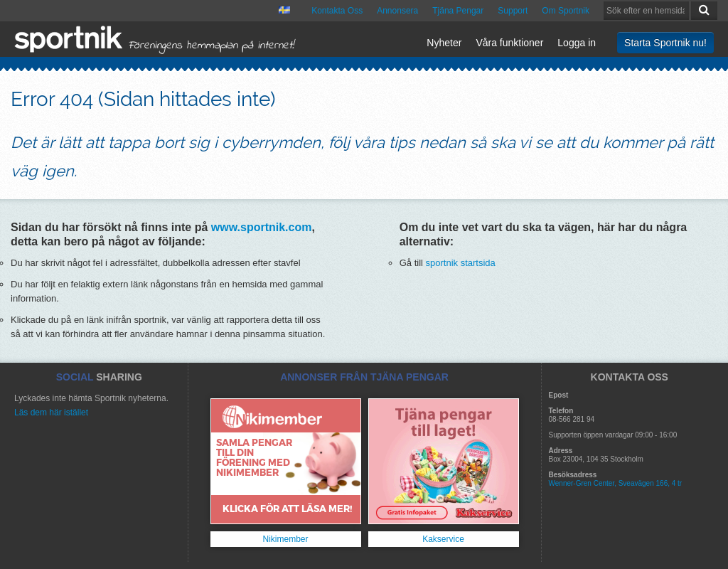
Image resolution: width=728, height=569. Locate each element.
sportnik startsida (461, 263)
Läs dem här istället (51, 413)
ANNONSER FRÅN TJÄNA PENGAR (364, 377)
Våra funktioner (509, 43)
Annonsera (397, 11)
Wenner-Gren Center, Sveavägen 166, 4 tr (616, 483)
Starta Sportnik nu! (665, 43)
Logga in (577, 43)
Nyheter (444, 43)
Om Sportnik (566, 11)
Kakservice (443, 539)
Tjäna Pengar (458, 11)
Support (513, 11)
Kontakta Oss (337, 11)
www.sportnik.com (262, 227)
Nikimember (285, 539)
